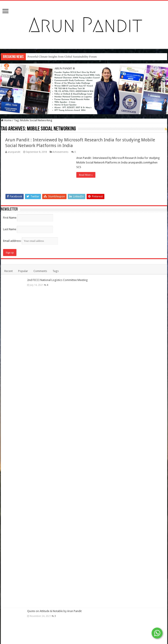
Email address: (31, 241)
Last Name (10, 229)
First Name (10, 218)
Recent (9, 271)
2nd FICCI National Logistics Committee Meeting (57, 280)
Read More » (86, 175)
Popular (23, 271)
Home (6, 120)
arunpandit (14, 152)
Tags (56, 271)
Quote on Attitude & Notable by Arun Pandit (54, 611)
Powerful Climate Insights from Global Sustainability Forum (62, 57)
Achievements (60, 152)
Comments (40, 271)
